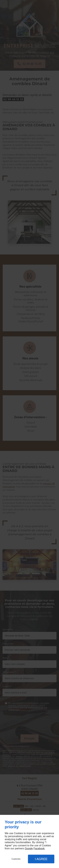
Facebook (39, 848)
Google (29, 848)
